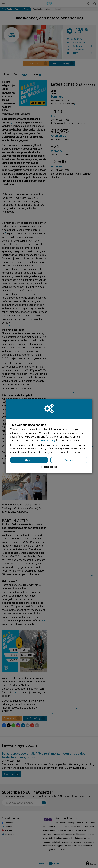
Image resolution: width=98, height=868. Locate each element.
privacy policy (48, 440)
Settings (69, 460)
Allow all (29, 460)
